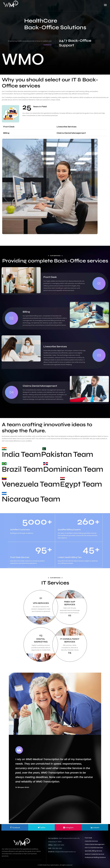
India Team (21, 454)
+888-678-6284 (59, 845)
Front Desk (9, 127)
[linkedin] (68, 827)
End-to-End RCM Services (94, 848)
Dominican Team (73, 469)
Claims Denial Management (71, 133)
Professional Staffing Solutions (95, 857)
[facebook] (15, 827)
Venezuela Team (31, 484)
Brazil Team (22, 469)
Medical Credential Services (95, 854)
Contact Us (47, 45)
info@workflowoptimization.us (65, 852)
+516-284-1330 (57, 848)
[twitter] (41, 827)
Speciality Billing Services (94, 851)
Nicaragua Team (31, 499)
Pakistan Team (67, 454)
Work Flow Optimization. (51, 865)
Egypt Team (81, 484)
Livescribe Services (67, 127)
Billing (6, 133)
